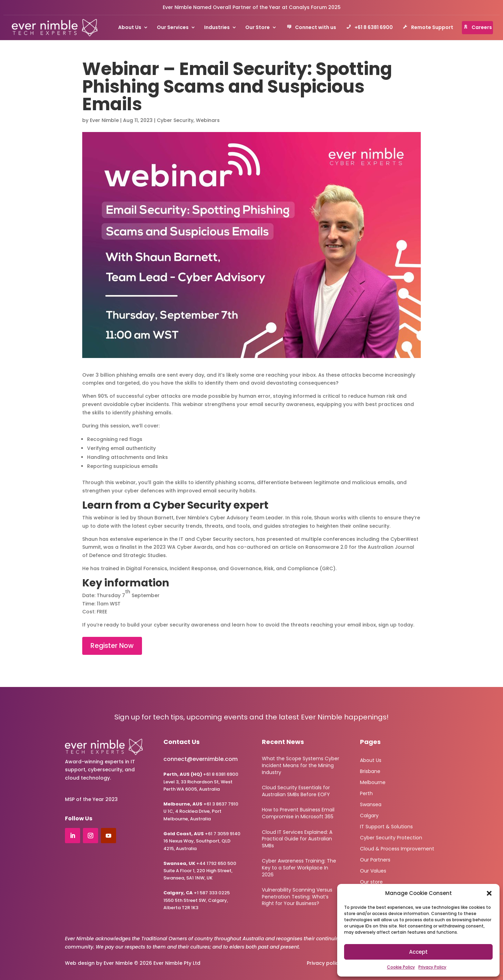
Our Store (258, 28)
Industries (217, 28)
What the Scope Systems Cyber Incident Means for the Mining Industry (301, 765)
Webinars (208, 120)
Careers (478, 28)
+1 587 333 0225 (197, 893)
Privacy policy (324, 963)
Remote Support (428, 28)
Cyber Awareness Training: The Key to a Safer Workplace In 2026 (299, 868)
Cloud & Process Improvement (397, 848)
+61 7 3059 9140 (223, 834)
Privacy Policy (432, 967)
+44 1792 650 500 (200, 863)
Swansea (371, 804)
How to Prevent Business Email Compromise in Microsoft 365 (298, 813)
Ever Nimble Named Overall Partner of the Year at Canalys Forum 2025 (252, 7)
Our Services (173, 28)
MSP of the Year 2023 (91, 799)
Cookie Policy (401, 967)
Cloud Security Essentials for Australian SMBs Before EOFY (296, 791)
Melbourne (373, 782)
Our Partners (375, 859)
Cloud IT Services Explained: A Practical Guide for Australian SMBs (297, 839)
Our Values (373, 870)
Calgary (369, 815)
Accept (418, 952)
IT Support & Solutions (386, 826)
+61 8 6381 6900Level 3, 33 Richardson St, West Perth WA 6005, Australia (201, 782)
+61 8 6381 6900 (369, 28)
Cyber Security (175, 120)
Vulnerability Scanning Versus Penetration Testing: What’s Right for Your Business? (297, 897)
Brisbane (370, 771)
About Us (130, 28)
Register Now (112, 646)
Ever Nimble (104, 120)
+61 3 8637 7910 (221, 804)
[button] (489, 893)
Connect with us (311, 28)
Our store (371, 881)
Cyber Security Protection (391, 837)
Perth (366, 793)
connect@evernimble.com (201, 759)
